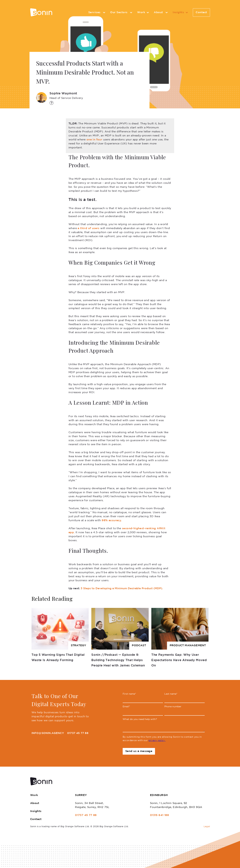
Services (97, 13)
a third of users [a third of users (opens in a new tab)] (88, 228)
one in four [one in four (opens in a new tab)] (94, 140)
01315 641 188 (159, 815)
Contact (201, 12)
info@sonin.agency (48, 733)
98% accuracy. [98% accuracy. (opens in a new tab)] (112, 520)
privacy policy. (157, 740)
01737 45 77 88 (78, 733)
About (161, 13)
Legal (207, 827)
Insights (181, 13)
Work (143, 13)
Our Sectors (122, 13)
